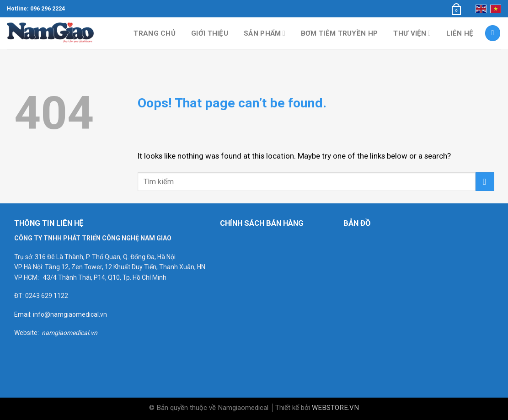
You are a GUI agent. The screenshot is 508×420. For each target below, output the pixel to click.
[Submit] (485, 182)
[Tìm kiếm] (493, 33)
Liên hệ (460, 33)
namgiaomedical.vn (70, 333)
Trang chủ (155, 33)
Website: (28, 333)
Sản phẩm (265, 33)
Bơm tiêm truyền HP (339, 33)
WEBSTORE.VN (335, 408)
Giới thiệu (210, 33)
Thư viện (412, 33)
